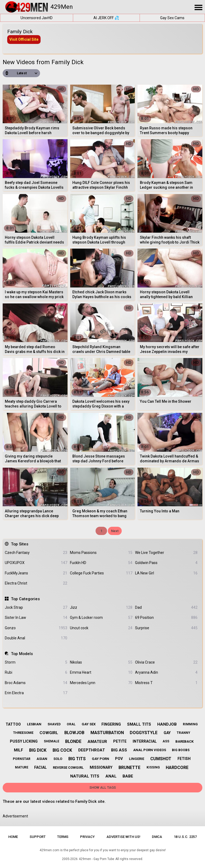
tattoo (13, 724)
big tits (77, 759)
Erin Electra (36, 693)
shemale (52, 741)
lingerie (137, 759)
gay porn (100, 759)
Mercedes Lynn (101, 683)
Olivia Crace (166, 662)
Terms (63, 837)
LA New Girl (166, 573)
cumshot (161, 759)
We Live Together (166, 553)
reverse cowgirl (68, 768)
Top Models (22, 654)
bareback (184, 741)
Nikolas (101, 662)
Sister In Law (36, 618)
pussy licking (24, 741)
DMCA (157, 837)
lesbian (34, 724)
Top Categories (25, 599)
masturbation (107, 733)
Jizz (101, 608)
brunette (129, 768)
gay (167, 733)
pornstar (22, 759)
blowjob (74, 733)
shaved (54, 724)
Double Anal (36, 638)
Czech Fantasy (36, 553)
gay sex (89, 724)
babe (128, 776)
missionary (101, 767)
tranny (184, 733)
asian (42, 759)
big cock (62, 750)
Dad (166, 608)
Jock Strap (36, 608)
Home (13, 837)
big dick (38, 750)
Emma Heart (101, 672)
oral (71, 724)
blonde (73, 741)
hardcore (177, 768)
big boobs (181, 750)
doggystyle (144, 733)
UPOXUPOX (36, 563)
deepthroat (92, 750)
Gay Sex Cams (172, 18)
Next (115, 531)
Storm (36, 662)
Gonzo (36, 628)
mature (22, 767)
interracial (145, 741)
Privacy (87, 837)
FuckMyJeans (36, 573)
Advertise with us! (123, 837)
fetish (184, 759)
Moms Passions (101, 553)
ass (166, 741)
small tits (139, 724)
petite (120, 741)
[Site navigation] (198, 8)
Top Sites (20, 544)
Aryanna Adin (166, 672)
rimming (190, 724)
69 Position (166, 618)
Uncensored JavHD (37, 18)
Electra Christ (36, 583)
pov (119, 759)
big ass (119, 750)
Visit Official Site (24, 39)
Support (38, 837)
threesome (23, 733)
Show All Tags (103, 787)
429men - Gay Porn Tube (96, 859)
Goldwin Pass (166, 563)
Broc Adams (36, 683)
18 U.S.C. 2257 (185, 837)
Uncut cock (101, 628)
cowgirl (49, 733)
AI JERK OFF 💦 (106, 18)
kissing (153, 767)
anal (111, 776)
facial (40, 767)
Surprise (166, 628)
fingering (111, 724)
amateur (97, 742)
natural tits (85, 776)
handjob (167, 724)
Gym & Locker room (101, 618)
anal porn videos (150, 750)
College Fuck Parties (101, 573)
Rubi (36, 672)
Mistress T (166, 683)
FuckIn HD (101, 563)
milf (19, 750)
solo (58, 759)
